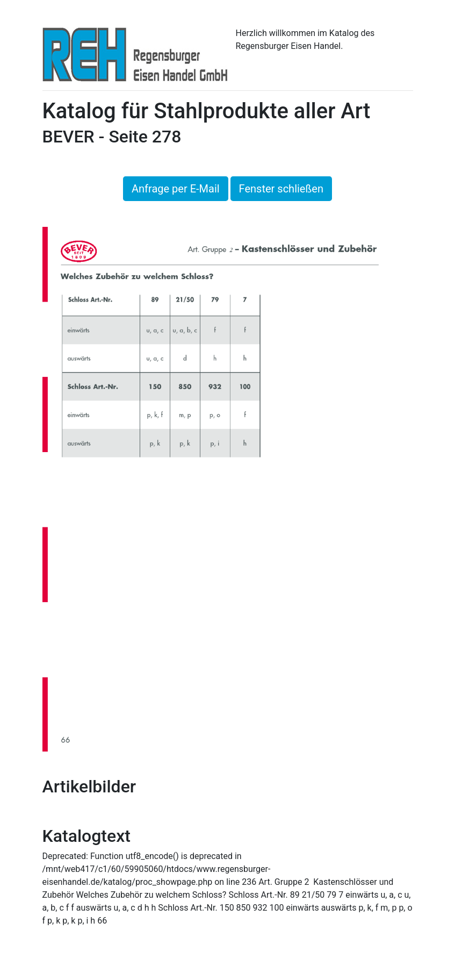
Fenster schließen (281, 189)
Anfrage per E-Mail (176, 189)
